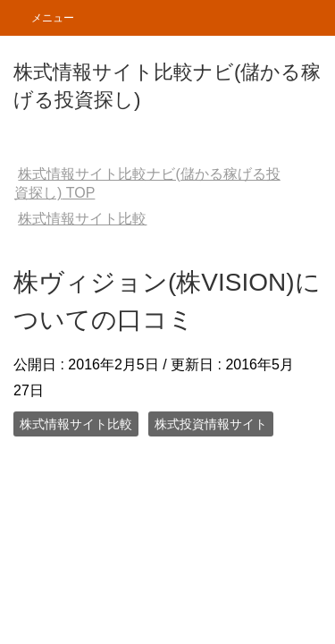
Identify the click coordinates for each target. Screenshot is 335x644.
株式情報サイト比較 (76, 424)
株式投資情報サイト (211, 424)
